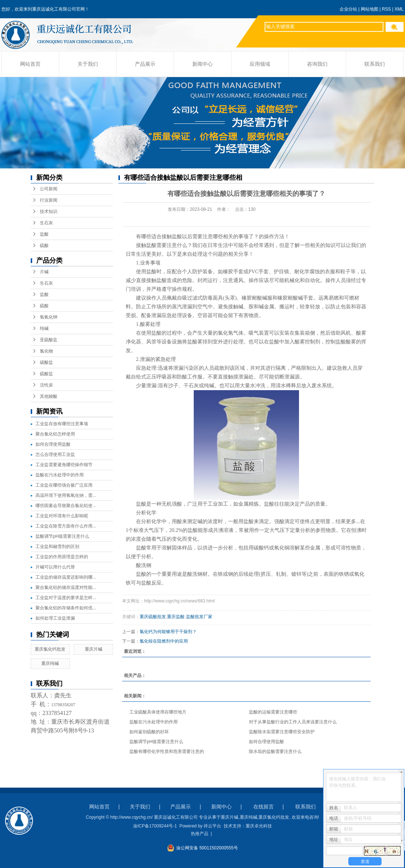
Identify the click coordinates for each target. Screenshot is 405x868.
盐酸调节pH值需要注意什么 (62, 536)
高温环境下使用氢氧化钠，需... (66, 495)
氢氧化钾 (49, 317)
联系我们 (375, 64)
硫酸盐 (46, 374)
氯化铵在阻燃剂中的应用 (164, 641)
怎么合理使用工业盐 (55, 454)
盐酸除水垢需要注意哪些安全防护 (282, 732)
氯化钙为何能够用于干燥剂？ (168, 632)
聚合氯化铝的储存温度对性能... (66, 587)
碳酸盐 (46, 362)
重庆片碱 (94, 649)
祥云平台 (212, 826)
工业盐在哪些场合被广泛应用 (64, 485)
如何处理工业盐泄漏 (55, 618)
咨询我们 (317, 64)
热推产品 (200, 834)
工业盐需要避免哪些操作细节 (64, 465)
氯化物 (46, 351)
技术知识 (49, 212)
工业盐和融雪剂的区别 (57, 547)
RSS (387, 9)
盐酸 (44, 234)
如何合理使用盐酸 (53, 444)
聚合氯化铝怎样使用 (55, 434)
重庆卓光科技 (259, 826)
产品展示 (145, 64)
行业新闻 (49, 200)
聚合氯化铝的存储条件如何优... (66, 608)
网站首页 (30, 64)
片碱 (44, 272)
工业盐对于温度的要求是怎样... (66, 598)
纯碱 (44, 328)
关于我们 (88, 64)
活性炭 (46, 385)
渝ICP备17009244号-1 (155, 826)
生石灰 (46, 223)
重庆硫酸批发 (153, 617)
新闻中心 (202, 64)
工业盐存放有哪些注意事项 (62, 424)
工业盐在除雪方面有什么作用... (66, 526)
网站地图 (370, 9)
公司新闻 (49, 189)
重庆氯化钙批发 (50, 649)
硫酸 (44, 245)
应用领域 (260, 64)
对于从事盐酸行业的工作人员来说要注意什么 (293, 722)
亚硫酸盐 (49, 340)
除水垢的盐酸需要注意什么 (275, 751)
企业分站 (348, 9)
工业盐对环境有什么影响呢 (62, 516)
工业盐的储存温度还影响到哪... (66, 577)
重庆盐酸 (176, 617)
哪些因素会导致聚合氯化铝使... (66, 506)
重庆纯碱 (50, 663)
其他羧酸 (49, 396)
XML (399, 9)
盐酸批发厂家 (199, 617)
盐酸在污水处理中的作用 (60, 475)
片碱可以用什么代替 (55, 567)
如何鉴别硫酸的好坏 (149, 732)
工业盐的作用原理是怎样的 (62, 557)
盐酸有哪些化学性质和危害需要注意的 (167, 751)
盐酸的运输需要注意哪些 (273, 712)
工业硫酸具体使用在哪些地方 (158, 712)
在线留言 (264, 807)
